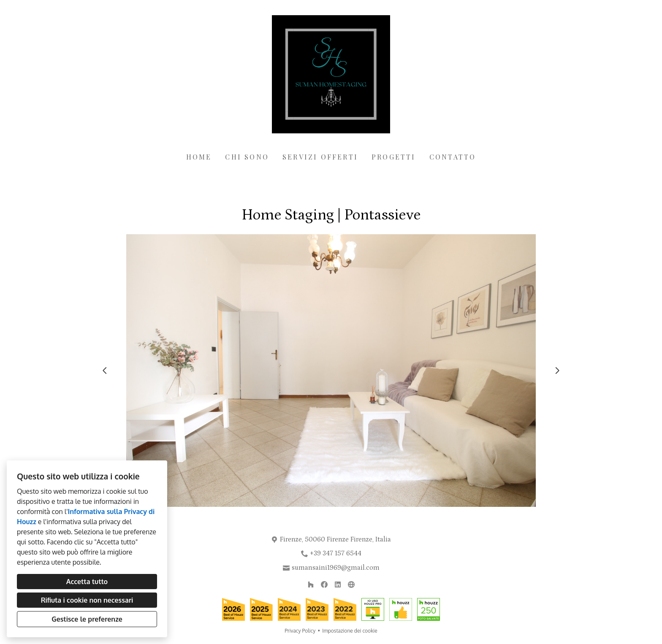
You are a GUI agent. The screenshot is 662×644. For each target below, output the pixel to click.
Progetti (394, 157)
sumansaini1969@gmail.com (336, 568)
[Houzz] (311, 584)
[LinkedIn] (338, 584)
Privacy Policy (300, 631)
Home (199, 157)
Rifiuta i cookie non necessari (87, 600)
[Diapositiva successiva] (557, 371)
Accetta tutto (87, 582)
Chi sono (247, 157)
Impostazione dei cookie (350, 631)
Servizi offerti (320, 157)
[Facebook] (324, 584)
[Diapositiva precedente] (105, 371)
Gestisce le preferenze (87, 619)
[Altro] (351, 584)
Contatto (453, 157)
